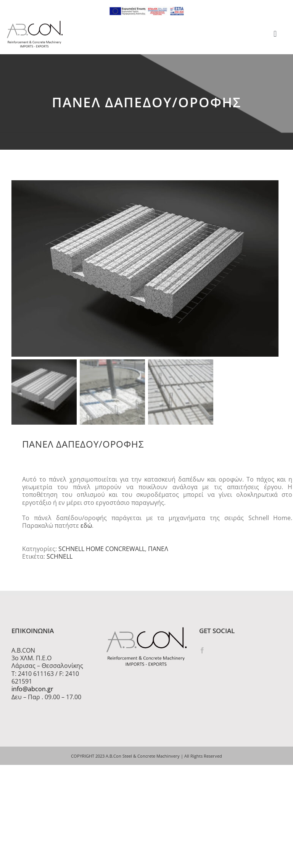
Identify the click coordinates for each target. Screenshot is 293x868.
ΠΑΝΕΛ (158, 551)
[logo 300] (35, 23)
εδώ (86, 528)
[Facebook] (202, 652)
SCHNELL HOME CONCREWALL (102, 551)
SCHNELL (60, 558)
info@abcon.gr (32, 691)
